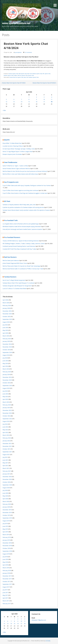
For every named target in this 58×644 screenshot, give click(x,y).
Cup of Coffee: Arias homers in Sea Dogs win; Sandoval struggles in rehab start (25, 193)
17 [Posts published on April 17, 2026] (44, 102)
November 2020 (7, 479)
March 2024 (6, 369)
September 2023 (7, 386)
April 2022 (5, 432)
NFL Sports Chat (46, 74)
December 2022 (7, 410)
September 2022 (7, 419)
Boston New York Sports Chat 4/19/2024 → (45, 83)
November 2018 (7, 546)
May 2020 (5, 496)
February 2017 (7, 604)
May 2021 (5, 463)
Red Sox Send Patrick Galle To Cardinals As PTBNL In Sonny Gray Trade (23, 269)
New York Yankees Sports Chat (35, 74)
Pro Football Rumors (12, 237)
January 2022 (6, 441)
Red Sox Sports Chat (23, 75)
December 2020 (7, 477)
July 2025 (5, 325)
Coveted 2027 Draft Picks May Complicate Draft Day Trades (19, 249)
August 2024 (6, 355)
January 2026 (6, 308)
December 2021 (7, 444)
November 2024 (7, 347)
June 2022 (5, 427)
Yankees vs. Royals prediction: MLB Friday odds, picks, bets (19, 205)
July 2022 (5, 424)
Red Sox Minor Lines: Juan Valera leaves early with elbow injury (20, 174)
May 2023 (5, 397)
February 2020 (7, 504)
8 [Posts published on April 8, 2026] (29, 99)
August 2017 (6, 587)
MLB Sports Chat (23, 74)
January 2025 (6, 341)
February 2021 (7, 471)
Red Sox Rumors (10, 257)
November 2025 (7, 314)
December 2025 (7, 311)
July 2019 (5, 524)
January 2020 (6, 507)
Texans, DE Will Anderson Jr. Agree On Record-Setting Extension (21, 241)
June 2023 (5, 394)
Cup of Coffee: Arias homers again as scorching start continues (20, 190)
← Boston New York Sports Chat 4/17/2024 (13, 83)
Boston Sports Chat (13, 74)
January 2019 (6, 540)
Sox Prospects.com (11, 182)
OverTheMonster (11, 162)
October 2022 (6, 416)
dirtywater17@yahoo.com (39, 620)
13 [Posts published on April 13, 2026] (14, 102)
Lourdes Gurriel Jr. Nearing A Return (13, 146)
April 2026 (5, 300)
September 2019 (7, 518)
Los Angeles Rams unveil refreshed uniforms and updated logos (21, 224)
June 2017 (5, 593)
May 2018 (5, 562)
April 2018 (5, 565)
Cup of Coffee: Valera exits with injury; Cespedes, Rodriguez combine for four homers (27, 185)
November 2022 (7, 413)
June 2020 (5, 493)
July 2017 (5, 590)
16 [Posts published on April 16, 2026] (37, 102)
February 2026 (7, 305)
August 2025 (6, 322)
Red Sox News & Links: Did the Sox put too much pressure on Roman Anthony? (25, 171)
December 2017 (7, 576)
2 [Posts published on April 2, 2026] (37, 97)
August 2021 (6, 455)
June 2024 (5, 361)
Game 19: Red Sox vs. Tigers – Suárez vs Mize (15, 166)
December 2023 (7, 377)
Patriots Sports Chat (8, 75)
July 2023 (5, 391)
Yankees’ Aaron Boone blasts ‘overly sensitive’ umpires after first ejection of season (26, 210)
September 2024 (7, 352)
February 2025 (7, 339)
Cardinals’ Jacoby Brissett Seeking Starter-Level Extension (19, 246)
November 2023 (7, 380)
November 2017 (7, 579)
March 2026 (6, 303)
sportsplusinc (18, 52)
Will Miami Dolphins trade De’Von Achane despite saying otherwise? (22, 227)
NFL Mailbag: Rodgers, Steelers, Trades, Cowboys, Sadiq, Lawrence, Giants (24, 244)
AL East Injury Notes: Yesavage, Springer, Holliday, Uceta (19, 149)
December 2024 (7, 344)
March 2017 (6, 601)
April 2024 (5, 366)
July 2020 (5, 490)
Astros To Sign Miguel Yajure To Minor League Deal (17, 152)
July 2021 (5, 457)
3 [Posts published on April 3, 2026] (44, 97)
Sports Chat (31, 75)
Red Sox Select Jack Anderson (11, 260)
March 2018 (6, 568)
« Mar (4, 110)
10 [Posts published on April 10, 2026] (44, 99)
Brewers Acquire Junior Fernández (12, 154)
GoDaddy (48, 641)
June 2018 (5, 559)
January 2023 (6, 408)
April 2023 (5, 399)
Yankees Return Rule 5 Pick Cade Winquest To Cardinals (18, 283)
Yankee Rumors (10, 277)
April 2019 (5, 532)
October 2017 (6, 582)
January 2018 (6, 573)
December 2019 (7, 510)
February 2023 (7, 405)
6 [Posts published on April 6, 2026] (14, 99)
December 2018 (7, 543)
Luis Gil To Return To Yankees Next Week (14, 289)
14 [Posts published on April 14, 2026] (21, 102)
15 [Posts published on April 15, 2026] (29, 102)
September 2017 (7, 584)
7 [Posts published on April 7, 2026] (21, 99)
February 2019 (7, 537)
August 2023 (6, 388)
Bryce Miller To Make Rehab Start (12, 143)
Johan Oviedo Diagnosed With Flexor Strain (15, 263)
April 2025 (5, 333)
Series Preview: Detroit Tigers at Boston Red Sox (16, 169)
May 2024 (5, 363)
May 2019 (5, 529)
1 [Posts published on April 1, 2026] (29, 97)
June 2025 (5, 328)
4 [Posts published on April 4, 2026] (52, 97)
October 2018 (6, 548)
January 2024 (6, 375)
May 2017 (5, 595)
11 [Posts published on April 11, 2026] (52, 99)
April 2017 (5, 598)
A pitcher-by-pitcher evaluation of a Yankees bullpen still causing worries (23, 207)
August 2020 (6, 488)
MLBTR (7, 140)
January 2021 (6, 474)
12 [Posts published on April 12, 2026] (6, 102)
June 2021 (5, 460)
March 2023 (6, 402)
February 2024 (7, 372)
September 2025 (7, 319)
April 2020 (5, 499)
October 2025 (6, 317)
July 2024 (5, 358)
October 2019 (6, 515)
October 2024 (6, 350)
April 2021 (5, 466)
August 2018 (6, 554)
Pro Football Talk (11, 220)
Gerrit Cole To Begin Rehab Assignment (14, 280)
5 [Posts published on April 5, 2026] (6, 99)
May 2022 (5, 430)
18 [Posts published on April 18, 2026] (52, 102)
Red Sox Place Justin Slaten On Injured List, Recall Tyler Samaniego (21, 266)
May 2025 (5, 330)
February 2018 (7, 570)
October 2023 (6, 383)
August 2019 (6, 521)
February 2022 (7, 438)
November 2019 (7, 513)
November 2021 (7, 446)
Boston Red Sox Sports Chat (16, 77)
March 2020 (6, 501)
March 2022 (6, 435)
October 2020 (6, 482)
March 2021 (6, 468)
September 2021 (7, 452)
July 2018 (5, 557)
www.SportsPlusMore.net (16, 23)
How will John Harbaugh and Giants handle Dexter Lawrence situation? (23, 229)
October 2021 (6, 449)
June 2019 (5, 526)
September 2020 (7, 485)
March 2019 (6, 535)
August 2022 (6, 421)
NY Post (7, 201)
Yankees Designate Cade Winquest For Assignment (17, 286)
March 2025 (6, 336)
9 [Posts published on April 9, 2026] (37, 99)
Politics (15, 75)
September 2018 (7, 551)
